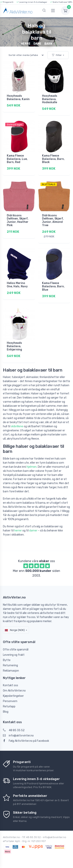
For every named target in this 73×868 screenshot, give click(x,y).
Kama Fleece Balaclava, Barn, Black (53, 159)
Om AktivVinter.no (14, 691)
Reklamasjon (11, 671)
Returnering (10, 665)
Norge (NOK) (15, 630)
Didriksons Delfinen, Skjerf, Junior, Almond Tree (53, 220)
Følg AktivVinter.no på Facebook (26, 741)
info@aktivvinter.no (18, 736)
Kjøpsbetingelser (13, 696)
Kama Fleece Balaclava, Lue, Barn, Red (17, 159)
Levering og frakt (14, 655)
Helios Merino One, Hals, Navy (17, 285)
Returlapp (9, 706)
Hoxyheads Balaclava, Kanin (18, 98)
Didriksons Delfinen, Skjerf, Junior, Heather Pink (18, 220)
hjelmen (32, 467)
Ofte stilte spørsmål (16, 650)
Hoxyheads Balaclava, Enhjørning (14, 346)
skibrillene (17, 426)
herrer (18, 531)
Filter (57, 55)
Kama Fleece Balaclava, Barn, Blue (53, 286)
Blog (6, 712)
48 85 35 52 (14, 730)
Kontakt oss (11, 685)
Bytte (7, 660)
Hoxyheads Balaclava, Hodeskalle (50, 99)
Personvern (10, 701)
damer (33, 531)
